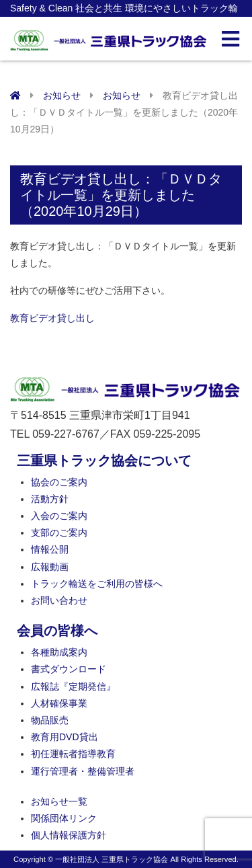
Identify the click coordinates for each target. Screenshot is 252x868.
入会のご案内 (59, 516)
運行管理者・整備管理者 (83, 771)
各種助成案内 (59, 652)
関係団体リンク (64, 818)
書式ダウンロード (69, 669)
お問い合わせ (59, 600)
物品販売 (50, 720)
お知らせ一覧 (59, 801)
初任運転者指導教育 (73, 754)
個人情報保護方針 (69, 835)
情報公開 (50, 549)
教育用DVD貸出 (65, 737)
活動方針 (50, 499)
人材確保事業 (59, 703)
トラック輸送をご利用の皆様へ (97, 584)
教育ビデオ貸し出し (52, 318)
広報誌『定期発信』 (73, 686)
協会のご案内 (59, 482)
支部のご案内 (59, 532)
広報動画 (50, 567)
